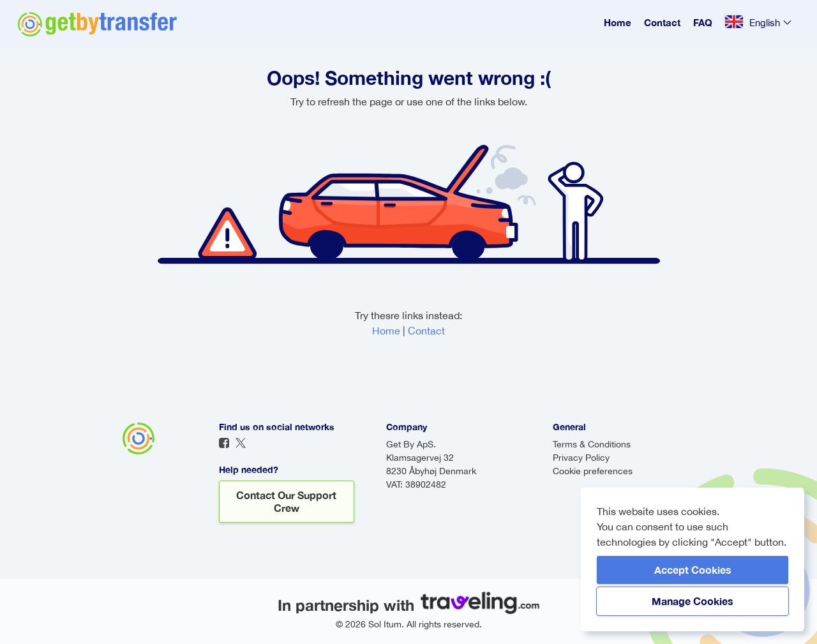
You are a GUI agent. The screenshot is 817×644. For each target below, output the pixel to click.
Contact (662, 22)
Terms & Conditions (592, 444)
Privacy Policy (581, 458)
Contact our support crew (286, 501)
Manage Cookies (693, 601)
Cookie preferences (593, 471)
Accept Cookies (693, 570)
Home (618, 22)
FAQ (703, 22)
